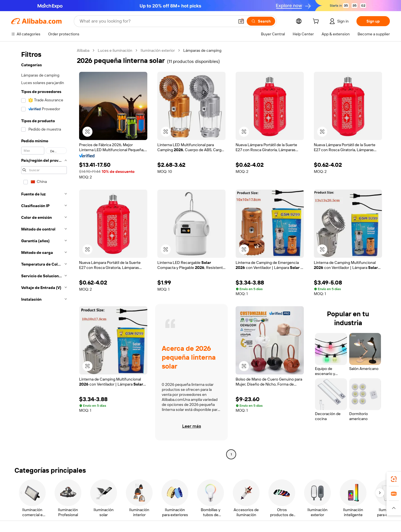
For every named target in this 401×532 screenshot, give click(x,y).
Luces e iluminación (115, 50)
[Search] (261, 21)
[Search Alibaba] (157, 21)
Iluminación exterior (158, 50)
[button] (241, 21)
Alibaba (83, 50)
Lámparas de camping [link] (202, 50)
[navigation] (42, 253)
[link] (394, 479)
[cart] (317, 22)
